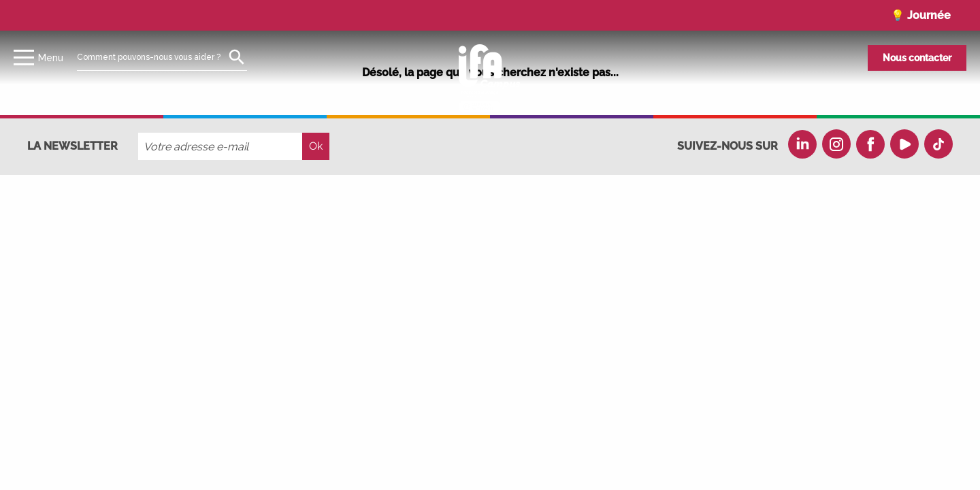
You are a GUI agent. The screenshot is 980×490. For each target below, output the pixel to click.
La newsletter (72, 146)
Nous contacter (917, 58)
